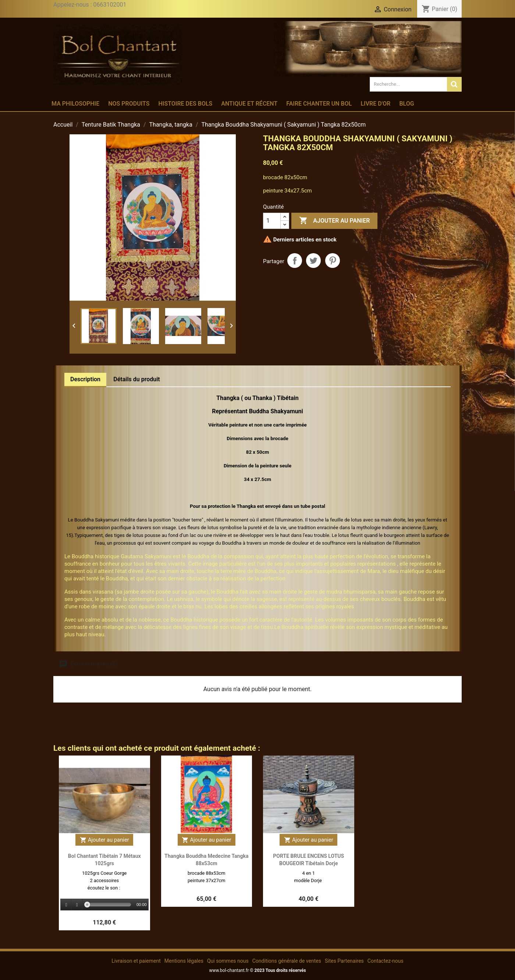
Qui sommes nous (228, 961)
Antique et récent (249, 104)
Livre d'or (375, 104)
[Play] (66, 905)
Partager (295, 261)
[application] (104, 905)
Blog (406, 104)
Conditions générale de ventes (287, 961)
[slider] (109, 905)
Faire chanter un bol (319, 104)
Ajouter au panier (334, 221)
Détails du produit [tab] (137, 379)
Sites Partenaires (344, 961)
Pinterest (333, 261)
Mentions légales (184, 961)
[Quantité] (272, 221)
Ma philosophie (75, 104)
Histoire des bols (185, 104)
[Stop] (77, 905)
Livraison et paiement (136, 961)
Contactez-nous (386, 961)
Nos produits (129, 104)
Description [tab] (85, 379)
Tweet (313, 261)
